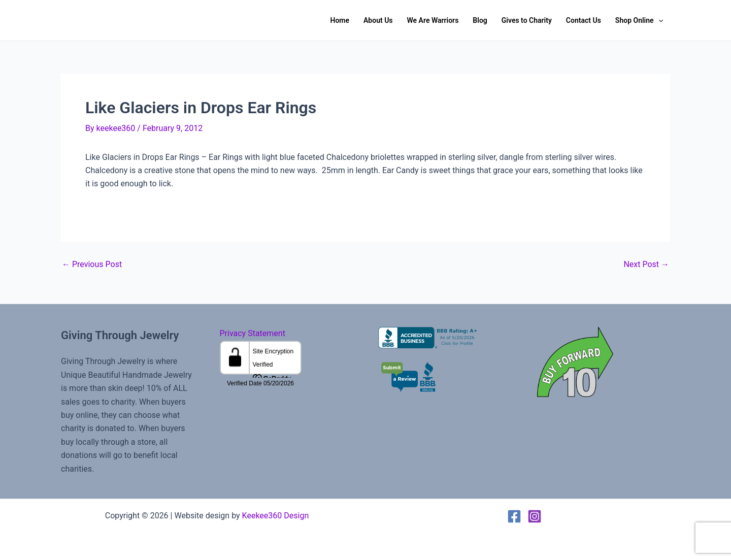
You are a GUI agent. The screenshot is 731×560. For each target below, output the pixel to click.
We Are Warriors (433, 20)
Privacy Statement (253, 333)
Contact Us (584, 20)
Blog (480, 20)
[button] (658, 20)
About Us (378, 20)
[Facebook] (514, 516)
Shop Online (639, 20)
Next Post (646, 265)
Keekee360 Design (276, 516)
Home (340, 20)
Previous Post (92, 265)
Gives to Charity (527, 20)
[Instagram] (535, 516)
